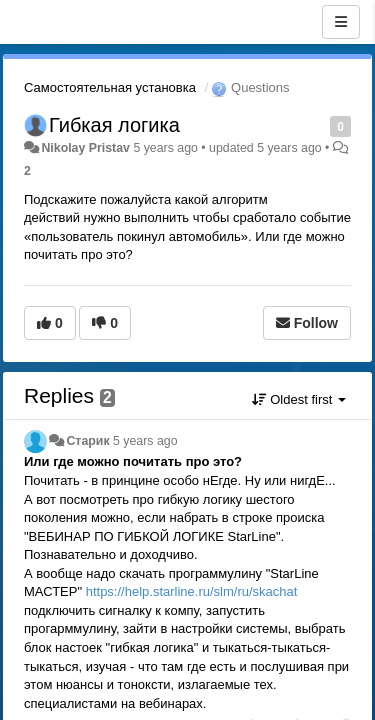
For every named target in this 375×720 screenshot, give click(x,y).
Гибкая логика (114, 125)
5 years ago (145, 441)
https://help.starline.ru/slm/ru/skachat (192, 591)
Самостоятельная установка (110, 87)
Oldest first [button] (299, 399)
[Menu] (341, 22)
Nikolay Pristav (85, 148)
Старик (87, 441)
